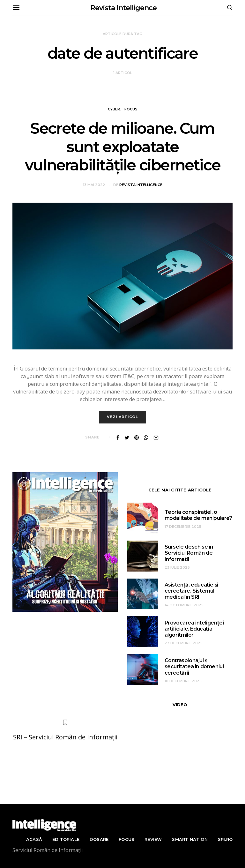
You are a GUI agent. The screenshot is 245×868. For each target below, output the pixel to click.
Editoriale (66, 839)
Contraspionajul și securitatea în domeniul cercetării (194, 666)
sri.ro (225, 839)
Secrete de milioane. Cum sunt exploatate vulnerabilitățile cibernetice (122, 147)
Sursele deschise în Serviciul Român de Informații (189, 553)
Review (153, 839)
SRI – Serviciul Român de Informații (65, 737)
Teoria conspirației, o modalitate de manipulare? (198, 515)
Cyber (114, 109)
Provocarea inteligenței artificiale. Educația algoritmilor (194, 629)
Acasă (34, 839)
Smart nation (190, 839)
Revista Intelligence (123, 8)
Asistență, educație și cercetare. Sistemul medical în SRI (191, 591)
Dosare (99, 839)
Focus (131, 109)
